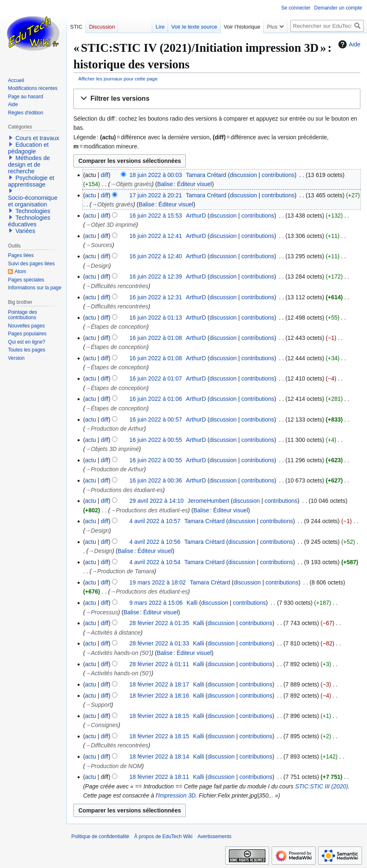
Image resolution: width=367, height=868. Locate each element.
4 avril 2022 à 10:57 (155, 521)
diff (105, 175)
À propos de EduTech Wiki (163, 836)
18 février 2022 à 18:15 (159, 716)
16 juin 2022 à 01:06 (156, 399)
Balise (165, 184)
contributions (278, 175)
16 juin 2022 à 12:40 (156, 256)
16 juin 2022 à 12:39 (156, 276)
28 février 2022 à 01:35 (159, 623)
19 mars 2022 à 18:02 (158, 582)
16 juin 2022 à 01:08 (156, 338)
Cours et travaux (37, 138)
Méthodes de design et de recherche (29, 165)
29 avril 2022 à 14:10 (157, 501)
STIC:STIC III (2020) (322, 786)
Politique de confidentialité (100, 836)
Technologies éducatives (29, 221)
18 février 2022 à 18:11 (159, 777)
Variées (25, 231)
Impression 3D (177, 795)
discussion (243, 175)
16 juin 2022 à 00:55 (156, 440)
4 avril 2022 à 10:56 (155, 542)
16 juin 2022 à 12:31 (156, 297)
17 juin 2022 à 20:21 (156, 195)
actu (90, 195)
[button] (217, 99)
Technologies (33, 211)
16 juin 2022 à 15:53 (156, 216)
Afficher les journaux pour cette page (118, 79)
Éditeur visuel (194, 184)
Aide (348, 44)
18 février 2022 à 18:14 (159, 756)
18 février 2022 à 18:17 (159, 684)
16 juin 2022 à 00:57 (156, 419)
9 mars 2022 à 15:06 (156, 603)
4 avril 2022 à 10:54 (155, 562)
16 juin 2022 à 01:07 (156, 378)
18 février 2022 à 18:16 (159, 696)
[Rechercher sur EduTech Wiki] (327, 26)
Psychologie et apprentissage (31, 181)
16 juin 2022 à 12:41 (156, 236)
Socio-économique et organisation (33, 201)
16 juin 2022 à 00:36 (156, 480)
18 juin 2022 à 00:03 (156, 175)
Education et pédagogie (28, 148)
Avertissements (214, 836)
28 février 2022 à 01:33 (159, 643)
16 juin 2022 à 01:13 (156, 318)
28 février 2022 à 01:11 (159, 664)
